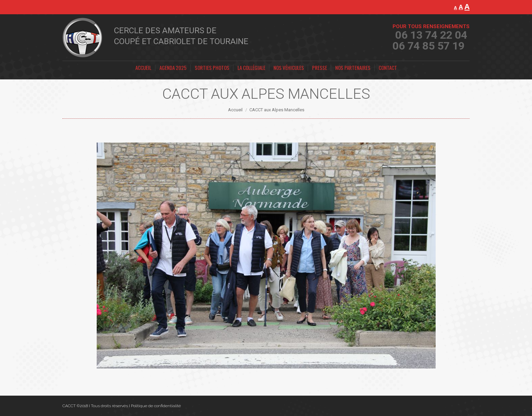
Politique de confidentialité (156, 406)
